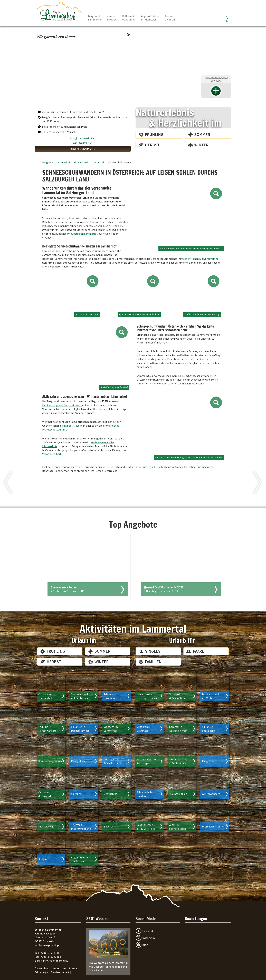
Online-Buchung (197, 467)
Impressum (59, 968)
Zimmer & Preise (112, 18)
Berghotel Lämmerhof (95, 18)
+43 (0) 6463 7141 (83, 143)
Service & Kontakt (171, 18)
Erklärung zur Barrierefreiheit (52, 972)
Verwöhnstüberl (52, 454)
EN (226, 21)
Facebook (148, 931)
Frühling (154, 134)
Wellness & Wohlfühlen (129, 18)
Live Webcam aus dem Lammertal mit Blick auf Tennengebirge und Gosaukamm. (108, 951)
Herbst (152, 145)
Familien (153, 662)
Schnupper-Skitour (71, 426)
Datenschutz (42, 968)
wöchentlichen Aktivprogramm (200, 259)
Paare (198, 651)
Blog (145, 945)
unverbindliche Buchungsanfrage (162, 467)
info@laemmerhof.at (83, 138)
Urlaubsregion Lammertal (82, 234)
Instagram (149, 938)
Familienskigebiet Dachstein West (62, 405)
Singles (153, 651)
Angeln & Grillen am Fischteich (150, 18)
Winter (201, 145)
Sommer (202, 134)
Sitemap (73, 968)
